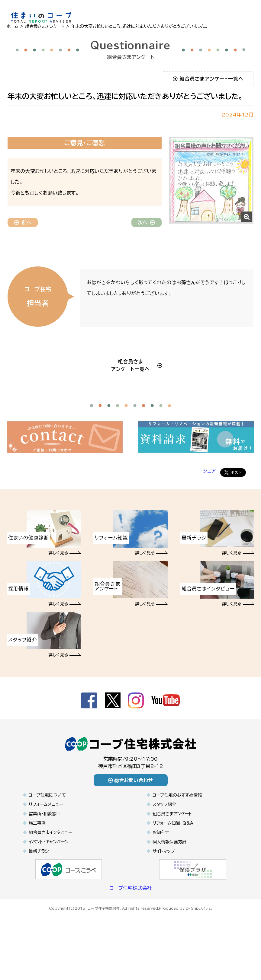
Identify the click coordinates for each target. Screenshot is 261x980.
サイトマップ (164, 887)
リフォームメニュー (46, 840)
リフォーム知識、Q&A (173, 859)
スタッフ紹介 (164, 840)
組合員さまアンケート (172, 850)
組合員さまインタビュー (50, 868)
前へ (23, 222)
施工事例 (37, 859)
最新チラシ (39, 887)
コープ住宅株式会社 (131, 924)
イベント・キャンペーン (49, 878)
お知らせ (161, 868)
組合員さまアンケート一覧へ (208, 79)
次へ (146, 222)
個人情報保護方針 (169, 878)
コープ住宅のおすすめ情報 (177, 831)
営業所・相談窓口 (45, 850)
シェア (209, 507)
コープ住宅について (47, 831)
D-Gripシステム (199, 943)
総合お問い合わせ (131, 816)
